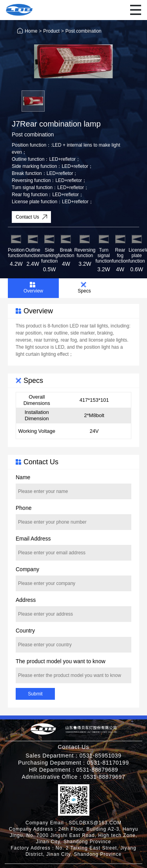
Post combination (83, 31)
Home (27, 31)
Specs (84, 288)
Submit (35, 694)
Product (51, 31)
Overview (33, 288)
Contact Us (32, 217)
